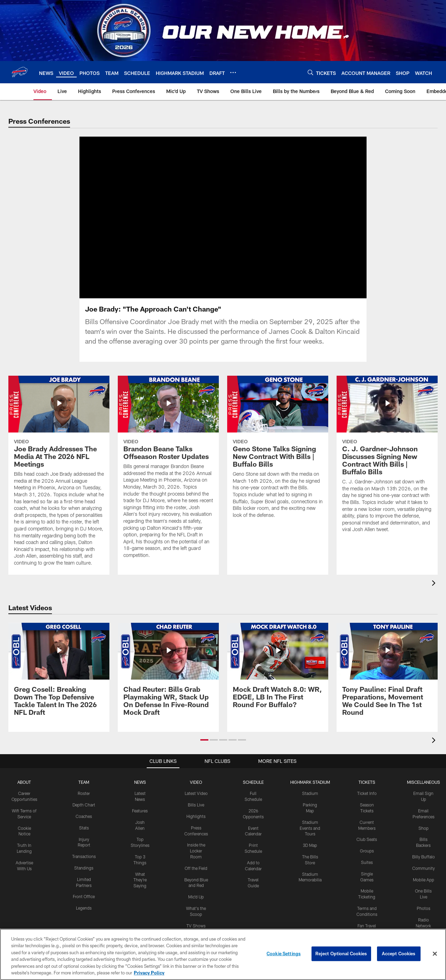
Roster (84, 793)
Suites (367, 862)
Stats (84, 828)
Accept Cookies (399, 954)
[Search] (310, 72)
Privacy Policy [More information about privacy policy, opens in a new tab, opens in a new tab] (149, 973)
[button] (204, 740)
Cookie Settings (284, 954)
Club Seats (367, 839)
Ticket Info (367, 793)
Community (424, 868)
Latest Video (196, 793)
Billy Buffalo (424, 857)
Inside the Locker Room (196, 851)
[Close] (435, 954)
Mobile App (424, 880)
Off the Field (196, 868)
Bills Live (196, 805)
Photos (424, 908)
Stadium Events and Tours (310, 828)
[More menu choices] (233, 72)
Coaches (84, 816)
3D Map (310, 845)
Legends (84, 908)
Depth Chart (84, 805)
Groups (367, 851)
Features (140, 811)
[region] (223, 954)
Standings (84, 868)
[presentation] (435, 584)
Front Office (84, 896)
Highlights (196, 816)
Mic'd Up (196, 897)
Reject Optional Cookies (341, 954)
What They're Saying (140, 880)
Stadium (310, 793)
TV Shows (196, 926)
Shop (424, 828)
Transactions (84, 856)
